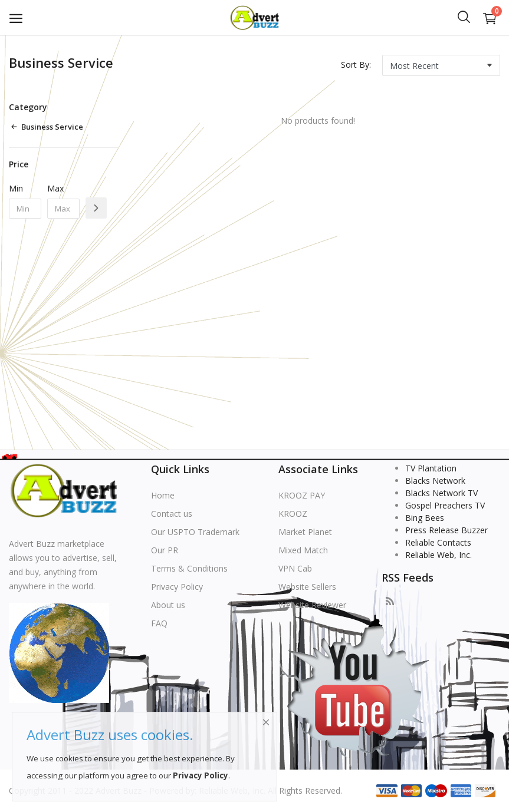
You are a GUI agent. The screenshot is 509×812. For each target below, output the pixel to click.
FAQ (159, 623)
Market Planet (305, 532)
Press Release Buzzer (446, 530)
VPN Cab (295, 568)
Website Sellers (307, 587)
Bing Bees (425, 518)
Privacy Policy (177, 587)
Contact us (172, 514)
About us (168, 605)
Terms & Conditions (189, 568)
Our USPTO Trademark (195, 532)
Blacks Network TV (441, 493)
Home (163, 495)
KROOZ (293, 514)
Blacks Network (435, 481)
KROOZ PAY (302, 495)
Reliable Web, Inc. (439, 555)
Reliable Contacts (438, 542)
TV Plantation (431, 468)
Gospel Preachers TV (445, 505)
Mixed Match (303, 550)
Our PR (165, 550)
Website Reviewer (312, 605)
